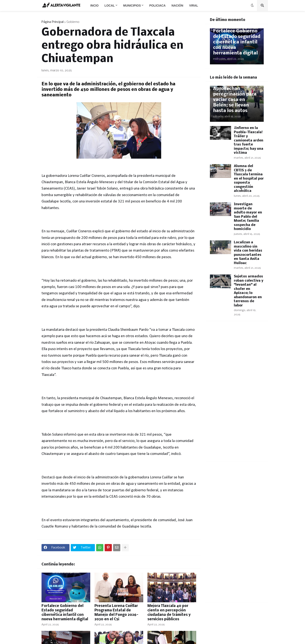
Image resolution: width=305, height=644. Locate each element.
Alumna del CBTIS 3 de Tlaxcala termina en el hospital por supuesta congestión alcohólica (249, 179)
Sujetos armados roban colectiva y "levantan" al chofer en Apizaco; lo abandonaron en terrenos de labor (249, 291)
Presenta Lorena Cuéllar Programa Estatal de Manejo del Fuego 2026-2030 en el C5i (116, 613)
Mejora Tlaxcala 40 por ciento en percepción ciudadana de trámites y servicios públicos (169, 613)
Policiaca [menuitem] (157, 6)
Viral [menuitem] (194, 6)
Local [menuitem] (110, 6)
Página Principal (53, 22)
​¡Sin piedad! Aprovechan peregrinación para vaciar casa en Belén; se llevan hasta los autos (235, 97)
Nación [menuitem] (177, 6)
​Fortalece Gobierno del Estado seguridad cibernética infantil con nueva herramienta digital (65, 613)
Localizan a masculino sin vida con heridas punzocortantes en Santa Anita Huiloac (248, 253)
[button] (252, 6)
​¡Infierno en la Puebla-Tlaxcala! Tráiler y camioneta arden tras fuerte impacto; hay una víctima (249, 140)
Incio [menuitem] (94, 6)
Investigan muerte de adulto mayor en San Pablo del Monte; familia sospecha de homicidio (248, 217)
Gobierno (73, 22)
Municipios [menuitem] (132, 6)
